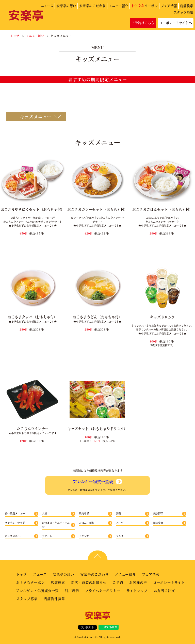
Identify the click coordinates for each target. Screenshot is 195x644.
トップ (15, 36)
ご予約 (118, 582)
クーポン (144, 6)
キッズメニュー (14, 536)
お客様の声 (138, 582)
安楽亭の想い (66, 6)
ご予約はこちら (143, 23)
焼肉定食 (158, 523)
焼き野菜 (158, 513)
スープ (120, 523)
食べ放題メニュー (15, 513)
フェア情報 (169, 6)
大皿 (44, 513)
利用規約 (72, 591)
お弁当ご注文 (164, 591)
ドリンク (84, 536)
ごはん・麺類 (87, 523)
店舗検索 (187, 6)
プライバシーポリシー (103, 591)
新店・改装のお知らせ (89, 582)
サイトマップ (137, 591)
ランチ (120, 536)
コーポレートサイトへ (176, 23)
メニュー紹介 (118, 6)
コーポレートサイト (169, 582)
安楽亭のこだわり (92, 6)
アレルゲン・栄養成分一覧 (37, 591)
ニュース (47, 6)
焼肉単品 (84, 513)
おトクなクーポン (30, 582)
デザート (47, 536)
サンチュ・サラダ (15, 523)
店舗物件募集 (54, 599)
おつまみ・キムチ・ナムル (56, 525)
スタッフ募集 (183, 12)
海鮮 (119, 513)
